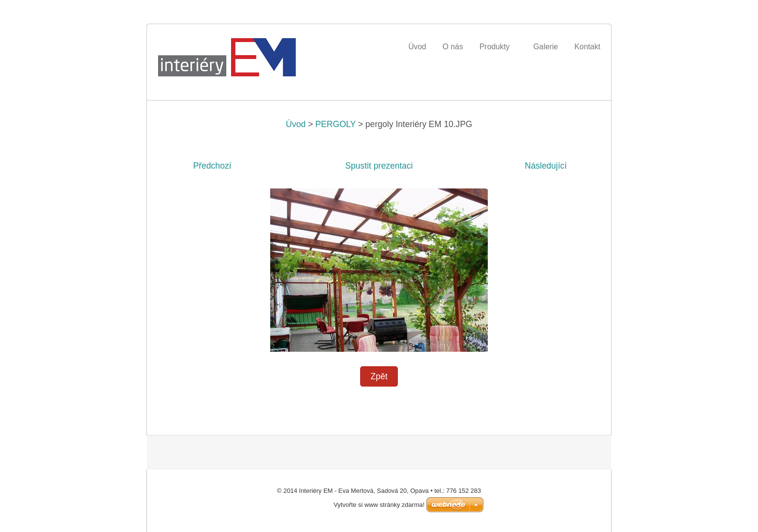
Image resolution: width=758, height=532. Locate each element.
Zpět (379, 376)
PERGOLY (335, 124)
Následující (546, 166)
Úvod (296, 124)
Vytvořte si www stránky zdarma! (379, 505)
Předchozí (212, 166)
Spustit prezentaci (379, 166)
